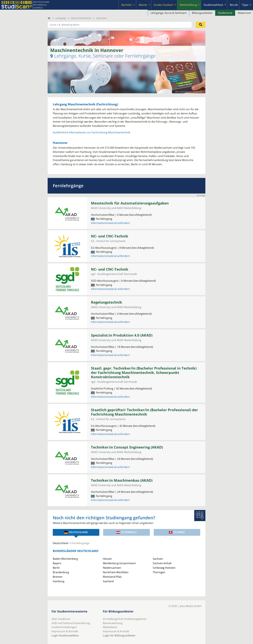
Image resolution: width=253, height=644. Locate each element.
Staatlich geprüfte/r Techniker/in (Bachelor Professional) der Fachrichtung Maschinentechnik (144, 412)
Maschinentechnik (81, 18)
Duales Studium (164, 5)
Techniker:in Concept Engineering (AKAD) (127, 447)
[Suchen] (201, 25)
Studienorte (225, 13)
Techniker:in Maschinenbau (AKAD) (122, 480)
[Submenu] (134, 5)
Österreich (126, 532)
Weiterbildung (188, 5)
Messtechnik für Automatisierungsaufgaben (130, 203)
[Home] (49, 18)
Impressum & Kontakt (65, 631)
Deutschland (76, 532)
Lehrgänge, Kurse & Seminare (169, 13)
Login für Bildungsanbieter (119, 635)
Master (143, 5)
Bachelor (127, 5)
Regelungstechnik (107, 302)
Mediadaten (110, 627)
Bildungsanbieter (202, 13)
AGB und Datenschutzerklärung (71, 623)
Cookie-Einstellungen (64, 627)
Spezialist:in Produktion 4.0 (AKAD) (122, 335)
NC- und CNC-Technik (110, 236)
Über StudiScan (61, 619)
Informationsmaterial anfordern (110, 223)
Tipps (245, 5)
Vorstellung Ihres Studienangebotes (125, 619)
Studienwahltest (213, 5)
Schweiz (177, 532)
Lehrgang (61, 18)
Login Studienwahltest (65, 635)
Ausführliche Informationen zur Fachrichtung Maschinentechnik (91, 132)
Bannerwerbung (113, 623)
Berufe (234, 5)
